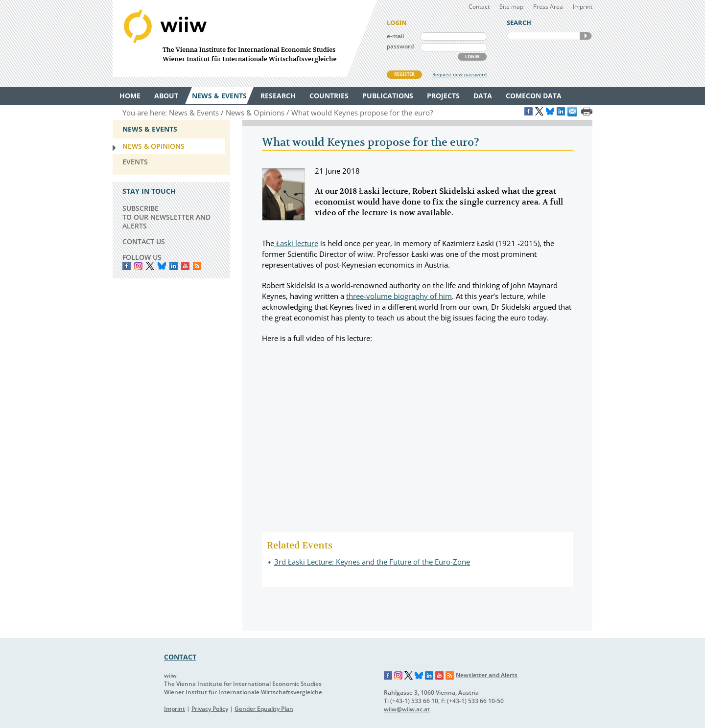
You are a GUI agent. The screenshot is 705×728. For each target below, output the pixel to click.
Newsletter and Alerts (487, 675)
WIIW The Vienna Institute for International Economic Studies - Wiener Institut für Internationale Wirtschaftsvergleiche (245, 38)
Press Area (548, 7)
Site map (511, 7)
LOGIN (472, 57)
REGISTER (404, 74)
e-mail (395, 36)
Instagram (399, 676)
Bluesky (162, 266)
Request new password (459, 74)
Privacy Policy (210, 709)
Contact (479, 7)
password (400, 46)
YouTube (185, 266)
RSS (197, 266)
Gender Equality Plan (264, 709)
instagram (138, 266)
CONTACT (180, 657)
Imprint (583, 7)
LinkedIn (174, 266)
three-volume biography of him (399, 296)
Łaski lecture (296, 243)
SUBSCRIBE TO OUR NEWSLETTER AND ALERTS (166, 217)
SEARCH (586, 36)
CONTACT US (144, 241)
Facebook (127, 266)
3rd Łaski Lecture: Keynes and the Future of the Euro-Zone (372, 562)
